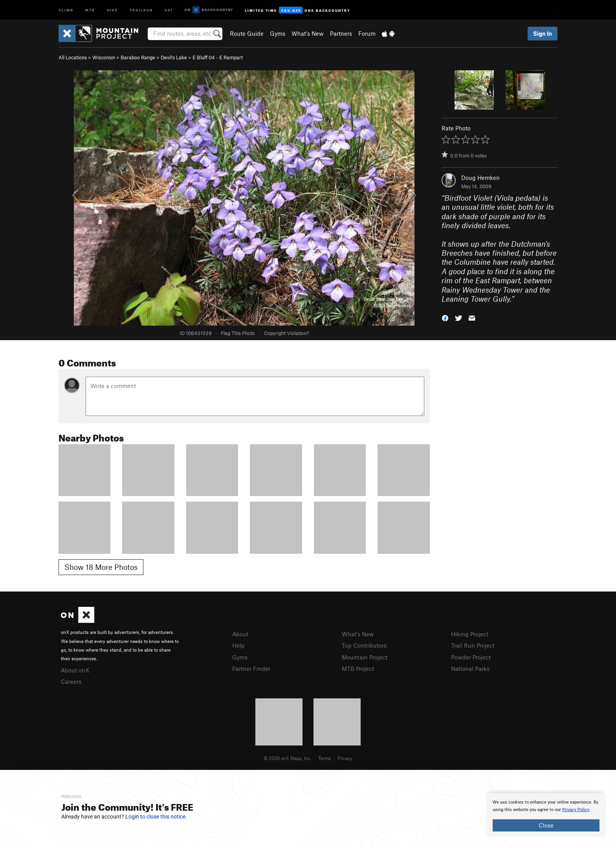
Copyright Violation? (286, 333)
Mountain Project (365, 657)
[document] (546, 815)
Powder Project (471, 657)
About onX (75, 670)
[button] (445, 317)
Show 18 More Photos (101, 567)
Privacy (345, 758)
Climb (66, 10)
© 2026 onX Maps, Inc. (288, 758)
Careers (71, 681)
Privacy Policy (576, 810)
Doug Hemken (480, 178)
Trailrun (141, 10)
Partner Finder (251, 669)
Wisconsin (104, 57)
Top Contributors (364, 645)
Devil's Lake (174, 57)
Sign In (543, 33)
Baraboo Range (138, 57)
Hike (112, 10)
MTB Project (358, 669)
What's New (308, 33)
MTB (90, 10)
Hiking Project (470, 634)
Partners (341, 33)
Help (238, 645)
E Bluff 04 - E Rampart (218, 57)
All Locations (73, 57)
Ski (169, 10)
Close (546, 825)
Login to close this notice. (156, 817)
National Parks (470, 669)
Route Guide (247, 33)
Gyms (278, 33)
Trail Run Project (473, 645)
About (240, 634)
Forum (367, 33)
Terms (324, 758)
